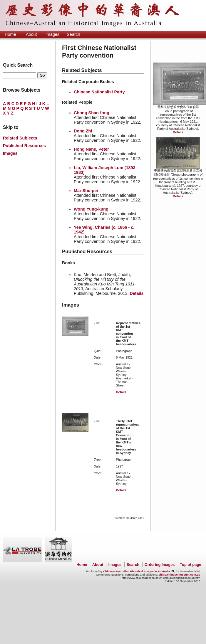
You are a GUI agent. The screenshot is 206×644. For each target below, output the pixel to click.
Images (52, 34)
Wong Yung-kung (91, 209)
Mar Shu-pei (86, 191)
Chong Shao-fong (92, 113)
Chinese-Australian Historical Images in (137, 571)
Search (73, 34)
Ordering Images (160, 565)
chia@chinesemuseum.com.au (179, 575)
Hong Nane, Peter (91, 149)
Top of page (190, 565)
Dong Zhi (83, 131)
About (31, 34)
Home (10, 34)
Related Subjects (20, 138)
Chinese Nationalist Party (99, 92)
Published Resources (24, 146)
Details (178, 132)
